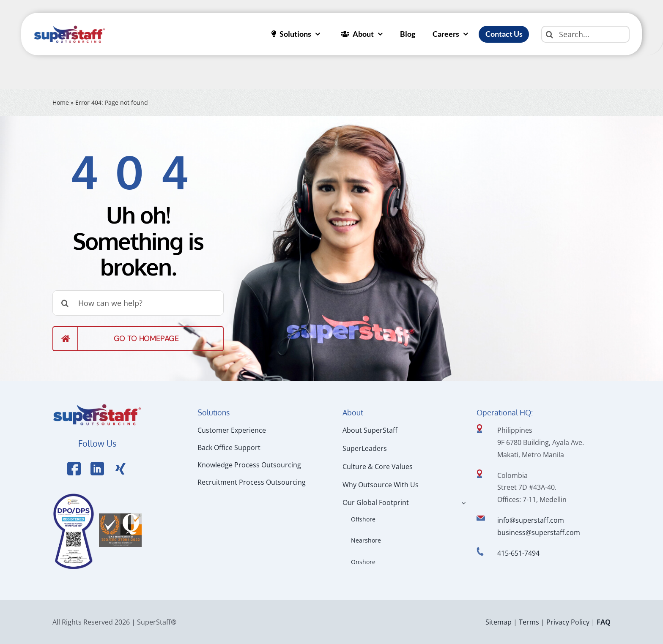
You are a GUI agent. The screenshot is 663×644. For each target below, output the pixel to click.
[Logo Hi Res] (97, 406)
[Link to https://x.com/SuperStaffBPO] (121, 469)
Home (61, 102)
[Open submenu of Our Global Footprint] (462, 503)
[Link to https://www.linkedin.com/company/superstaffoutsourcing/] (97, 469)
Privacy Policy (568, 622)
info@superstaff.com (531, 520)
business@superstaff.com (539, 532)
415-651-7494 (518, 553)
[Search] (550, 34)
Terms (529, 622)
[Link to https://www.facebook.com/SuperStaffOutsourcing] (74, 469)
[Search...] (585, 34)
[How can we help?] (138, 303)
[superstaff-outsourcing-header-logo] (70, 27)
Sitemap (499, 622)
